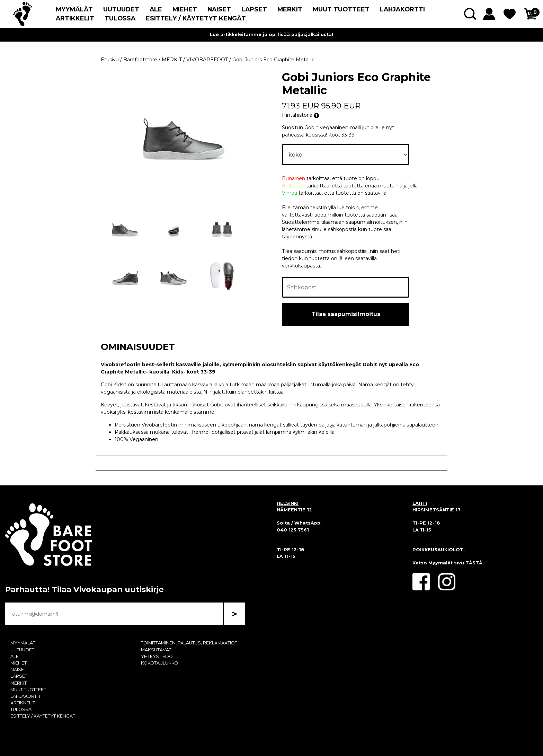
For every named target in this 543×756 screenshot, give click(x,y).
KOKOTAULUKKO (159, 663)
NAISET (219, 9)
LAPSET (254, 9)
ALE (156, 9)
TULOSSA (120, 18)
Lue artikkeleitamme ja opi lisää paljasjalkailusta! (271, 34)
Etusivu (110, 60)
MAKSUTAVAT (156, 650)
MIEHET (185, 9)
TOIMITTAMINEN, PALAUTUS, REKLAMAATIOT (189, 643)
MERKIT (290, 9)
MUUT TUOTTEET (341, 9)
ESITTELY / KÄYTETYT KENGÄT (196, 18)
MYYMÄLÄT (74, 9)
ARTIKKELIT (75, 18)
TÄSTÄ (474, 563)
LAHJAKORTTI (402, 9)
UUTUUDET (121, 9)
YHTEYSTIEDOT (158, 656)
